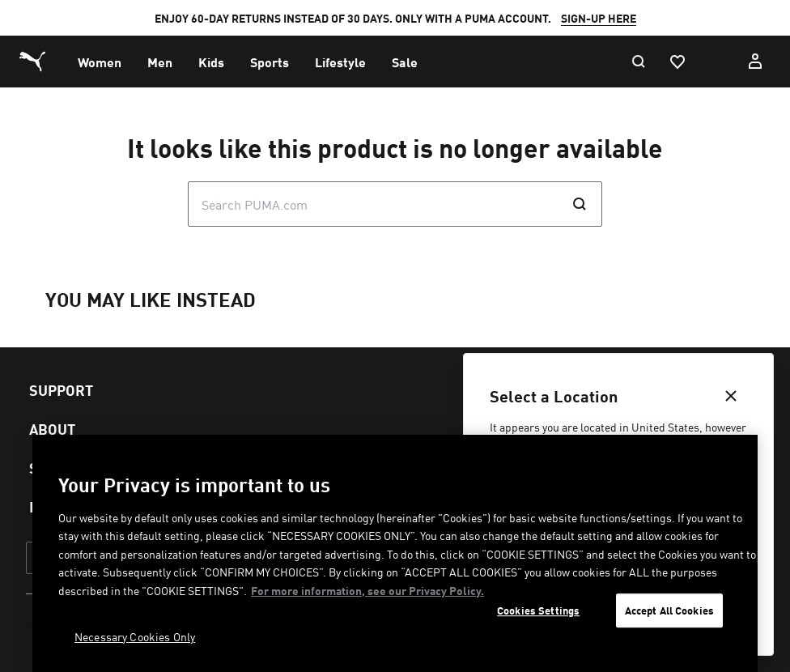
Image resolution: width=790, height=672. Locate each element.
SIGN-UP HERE (599, 18)
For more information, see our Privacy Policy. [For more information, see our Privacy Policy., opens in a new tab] (367, 590)
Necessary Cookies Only (135, 636)
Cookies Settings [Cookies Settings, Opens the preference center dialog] (538, 611)
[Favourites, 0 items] (677, 62)
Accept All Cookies (669, 611)
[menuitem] (100, 62)
